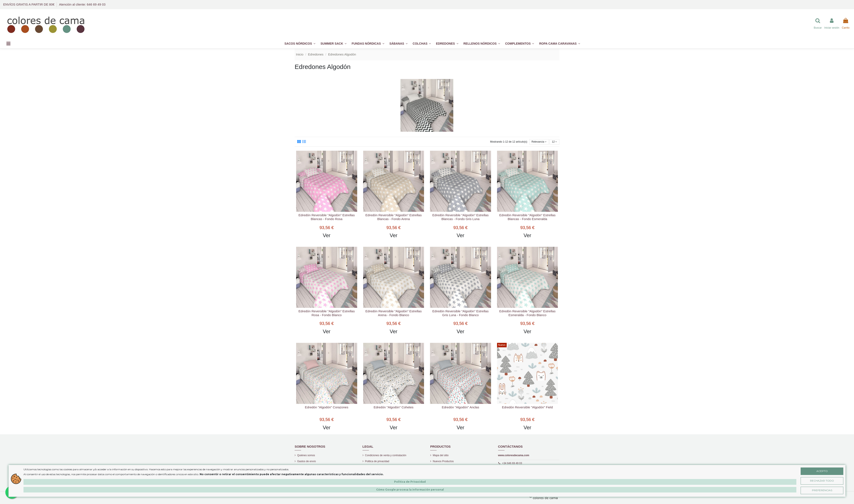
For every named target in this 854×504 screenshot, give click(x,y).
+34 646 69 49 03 (512, 463)
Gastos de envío (306, 461)
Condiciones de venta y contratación (386, 455)
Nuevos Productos (443, 461)
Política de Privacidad (410, 482)
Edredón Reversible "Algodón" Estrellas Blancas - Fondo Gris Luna (460, 217)
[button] (520, 44)
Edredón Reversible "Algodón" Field (527, 407)
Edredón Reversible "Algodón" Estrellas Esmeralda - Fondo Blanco (527, 313)
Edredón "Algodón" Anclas (460, 407)
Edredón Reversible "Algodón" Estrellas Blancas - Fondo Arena (394, 217)
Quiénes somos (306, 455)
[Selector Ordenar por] (539, 142)
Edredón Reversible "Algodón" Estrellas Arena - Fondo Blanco (394, 313)
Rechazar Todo (822, 481)
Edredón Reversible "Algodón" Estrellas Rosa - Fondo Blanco (327, 313)
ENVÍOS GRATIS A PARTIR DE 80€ (29, 4)
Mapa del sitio (441, 455)
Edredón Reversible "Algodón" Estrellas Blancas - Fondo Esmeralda (527, 217)
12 (555, 142)
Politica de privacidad (377, 461)
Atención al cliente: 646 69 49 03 (82, 4)
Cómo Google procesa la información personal (410, 490)
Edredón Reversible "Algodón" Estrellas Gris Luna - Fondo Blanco (460, 313)
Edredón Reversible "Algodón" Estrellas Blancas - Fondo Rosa (327, 217)
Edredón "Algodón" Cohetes (394, 407)
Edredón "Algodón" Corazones (327, 407)
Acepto (822, 471)
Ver (327, 235)
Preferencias (822, 490)
